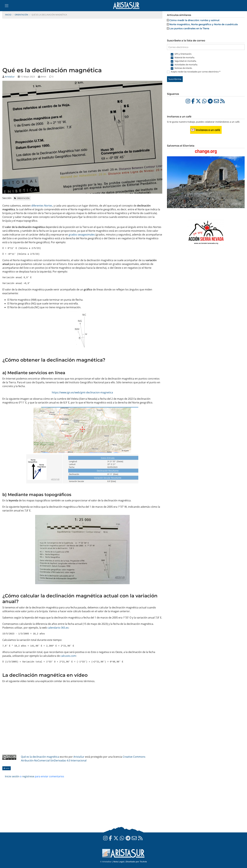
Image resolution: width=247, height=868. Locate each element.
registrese (28, 776)
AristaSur (10, 77)
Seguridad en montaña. (185, 61)
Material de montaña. (185, 57)
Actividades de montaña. (186, 65)
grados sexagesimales (82, 235)
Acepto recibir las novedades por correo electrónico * (196, 72)
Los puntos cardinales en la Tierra (189, 28)
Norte (7, 768)
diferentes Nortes (42, 206)
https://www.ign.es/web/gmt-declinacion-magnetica (82, 392)
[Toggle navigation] (7, 6)
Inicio (8, 15)
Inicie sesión (12, 776)
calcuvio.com (68, 656)
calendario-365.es (58, 628)
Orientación (21, 15)
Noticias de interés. (183, 68)
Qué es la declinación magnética (40, 757)
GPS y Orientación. (183, 54)
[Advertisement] (82, 43)
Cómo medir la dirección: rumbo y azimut (194, 20)
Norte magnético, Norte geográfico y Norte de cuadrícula (204, 24)
